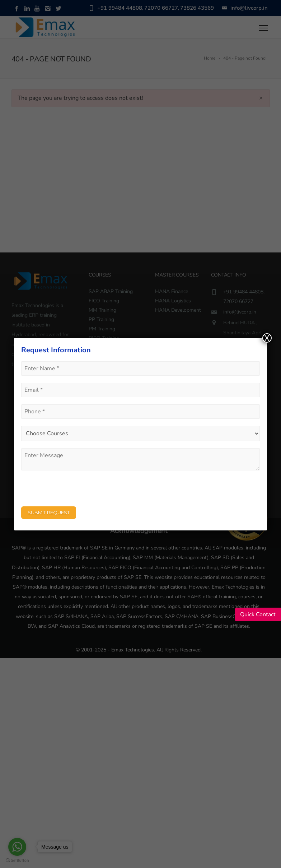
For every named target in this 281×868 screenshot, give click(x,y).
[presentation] (76, 492)
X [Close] (267, 338)
